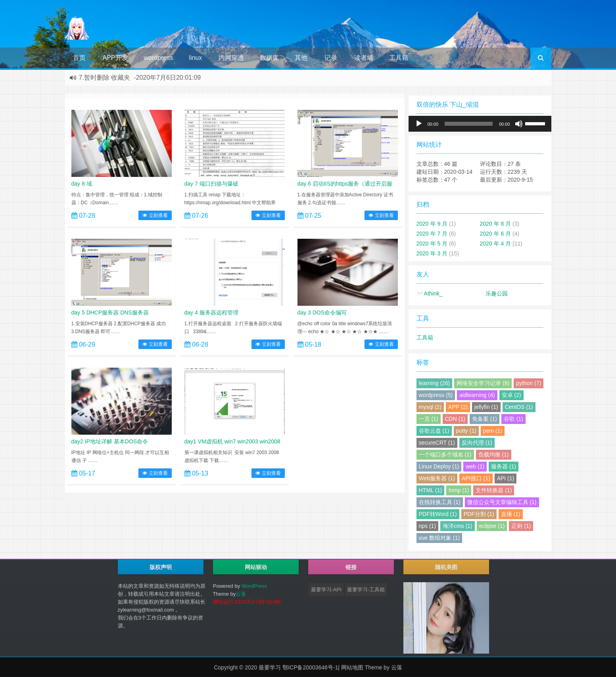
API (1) (506, 478)
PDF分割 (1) (479, 514)
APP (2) (458, 407)
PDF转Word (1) (438, 514)
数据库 (269, 58)
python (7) (529, 383)
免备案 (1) (485, 419)
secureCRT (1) (437, 443)
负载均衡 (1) (494, 455)
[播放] (419, 124)
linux (195, 58)
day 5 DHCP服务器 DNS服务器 (110, 313)
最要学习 (270, 667)
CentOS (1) (519, 407)
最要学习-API (326, 590)
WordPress (254, 586)
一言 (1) (429, 419)
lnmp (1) (459, 490)
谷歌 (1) (513, 419)
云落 (241, 594)
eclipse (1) (492, 526)
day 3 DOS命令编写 (322, 313)
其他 (301, 58)
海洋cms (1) (458, 526)
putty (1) (466, 431)
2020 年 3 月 (432, 253)
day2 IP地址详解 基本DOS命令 (110, 441)
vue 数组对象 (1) (439, 538)
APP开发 (115, 58)
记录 (331, 58)
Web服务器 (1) (437, 478)
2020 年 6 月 (496, 234)
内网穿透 (231, 58)
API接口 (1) (476, 478)
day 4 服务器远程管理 (211, 313)
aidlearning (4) (477, 395)
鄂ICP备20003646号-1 (310, 667)
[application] (480, 124)
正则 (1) (521, 526)
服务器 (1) (504, 466)
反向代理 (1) (477, 443)
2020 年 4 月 (496, 244)
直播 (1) (511, 514)
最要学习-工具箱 (366, 590)
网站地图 (352, 667)
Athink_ (430, 294)
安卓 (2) (511, 395)
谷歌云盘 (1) (434, 431)
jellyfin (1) (486, 407)
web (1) (475, 466)
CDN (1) (455, 419)
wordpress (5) (436, 395)
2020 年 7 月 (432, 234)
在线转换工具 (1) (440, 502)
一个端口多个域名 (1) (445, 455)
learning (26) (435, 383)
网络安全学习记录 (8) (483, 383)
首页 (79, 58)
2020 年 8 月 (496, 224)
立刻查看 (155, 215)
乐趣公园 (497, 293)
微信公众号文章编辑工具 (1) (502, 502)
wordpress (159, 58)
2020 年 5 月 (432, 244)
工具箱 (399, 58)
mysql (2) (430, 407)
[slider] (469, 124)
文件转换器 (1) (494, 490)
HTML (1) (431, 490)
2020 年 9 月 (432, 224)
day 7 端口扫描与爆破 (211, 184)
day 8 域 (82, 184)
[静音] (519, 124)
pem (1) (493, 431)
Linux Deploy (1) (439, 466)
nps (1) (428, 526)
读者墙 (364, 58)
